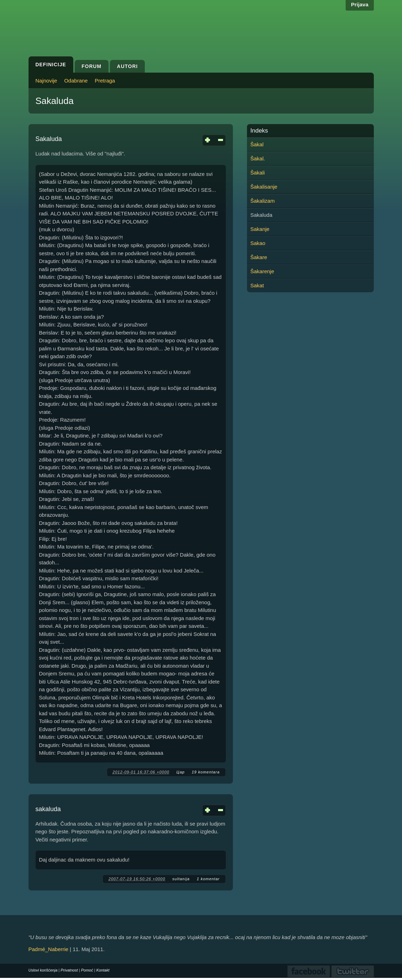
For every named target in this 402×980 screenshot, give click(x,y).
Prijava (360, 4)
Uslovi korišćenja (43, 970)
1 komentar (208, 879)
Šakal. (258, 158)
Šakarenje (262, 271)
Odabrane (76, 81)
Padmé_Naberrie (48, 949)
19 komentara (206, 772)
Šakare (259, 257)
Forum (92, 66)
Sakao (258, 243)
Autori (127, 66)
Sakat (257, 285)
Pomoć (87, 970)
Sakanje (260, 229)
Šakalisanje (264, 187)
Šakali (258, 173)
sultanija (181, 879)
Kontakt (103, 970)
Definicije (51, 65)
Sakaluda (49, 139)
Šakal (257, 144)
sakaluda (48, 809)
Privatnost (69, 970)
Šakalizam (263, 201)
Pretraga (105, 81)
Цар (181, 772)
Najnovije (47, 81)
